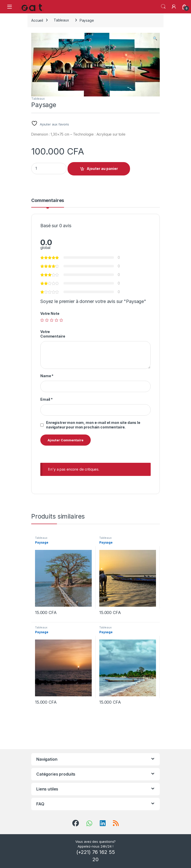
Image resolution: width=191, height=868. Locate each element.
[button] (155, 38)
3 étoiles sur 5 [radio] (52, 320)
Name (47, 376)
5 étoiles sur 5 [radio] (61, 320)
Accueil (37, 20)
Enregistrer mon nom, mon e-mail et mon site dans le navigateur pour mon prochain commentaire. (93, 425)
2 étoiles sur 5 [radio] (47, 320)
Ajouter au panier (102, 169)
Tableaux (61, 20)
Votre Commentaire (53, 334)
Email (46, 399)
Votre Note (50, 313)
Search (163, 7)
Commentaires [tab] (48, 201)
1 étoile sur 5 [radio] (42, 320)
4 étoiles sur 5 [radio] (56, 320)
